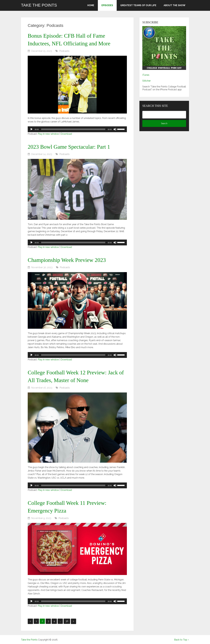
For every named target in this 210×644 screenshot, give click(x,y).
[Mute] (115, 129)
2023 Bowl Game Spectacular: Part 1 (69, 147)
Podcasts (64, 51)
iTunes (146, 75)
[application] (77, 129)
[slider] (73, 129)
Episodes (107, 5)
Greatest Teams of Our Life (138, 5)
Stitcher (146, 81)
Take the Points (39, 5)
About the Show (174, 5)
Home (91, 5)
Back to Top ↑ (182, 640)
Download (66, 134)
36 (67, 621)
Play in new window (48, 134)
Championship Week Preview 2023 (67, 260)
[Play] (32, 129)
